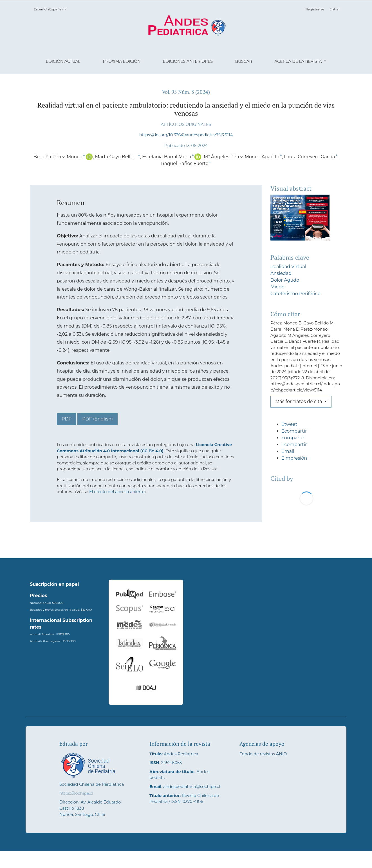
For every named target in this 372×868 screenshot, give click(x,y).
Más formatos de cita (299, 401)
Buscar (244, 61)
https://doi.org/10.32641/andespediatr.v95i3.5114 (186, 135)
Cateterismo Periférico (295, 294)
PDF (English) (98, 419)
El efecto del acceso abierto (117, 492)
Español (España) (52, 9)
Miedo (277, 287)
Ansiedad (281, 273)
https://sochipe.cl (76, 810)
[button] (306, 427)
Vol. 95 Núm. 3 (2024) (186, 92)
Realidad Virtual (288, 267)
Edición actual (63, 61)
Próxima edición (122, 61)
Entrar (335, 9)
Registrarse (315, 9)
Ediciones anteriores (188, 61)
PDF (67, 419)
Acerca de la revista (299, 61)
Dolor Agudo (285, 280)
